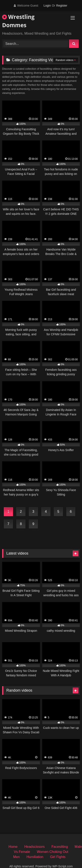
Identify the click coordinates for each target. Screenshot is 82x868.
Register (62, 6)
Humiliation (35, 857)
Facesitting (60, 847)
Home (13, 847)
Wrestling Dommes (18, 21)
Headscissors (35, 847)
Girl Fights (58, 857)
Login (47, 6)
